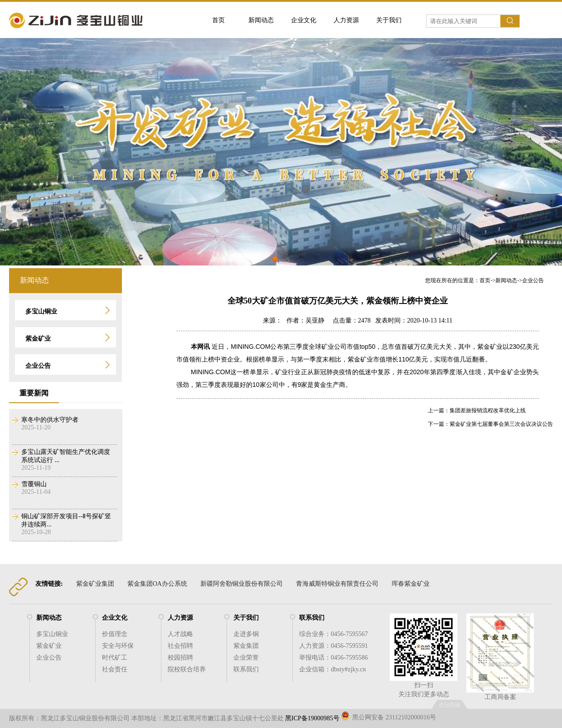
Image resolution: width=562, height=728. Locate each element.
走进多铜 (246, 634)
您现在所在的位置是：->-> (484, 280)
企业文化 (304, 20)
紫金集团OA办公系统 (157, 584)
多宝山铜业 (52, 634)
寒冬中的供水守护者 (50, 420)
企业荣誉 (246, 658)
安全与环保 (118, 646)
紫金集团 (246, 646)
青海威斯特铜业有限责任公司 (337, 584)
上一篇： (439, 410)
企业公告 (533, 280)
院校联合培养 (187, 669)
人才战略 (180, 634)
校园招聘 (180, 658)
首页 (218, 20)
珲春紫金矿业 (411, 584)
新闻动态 (261, 20)
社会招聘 (180, 646)
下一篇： (439, 424)
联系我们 (246, 669)
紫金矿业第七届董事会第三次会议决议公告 (501, 424)
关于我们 (389, 20)
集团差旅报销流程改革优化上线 (488, 410)
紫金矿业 (49, 646)
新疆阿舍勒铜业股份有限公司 (242, 584)
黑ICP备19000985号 (312, 718)
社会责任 (115, 669)
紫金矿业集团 (95, 584)
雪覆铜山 (34, 484)
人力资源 (346, 20)
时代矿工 (115, 658)
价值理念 (115, 634)
